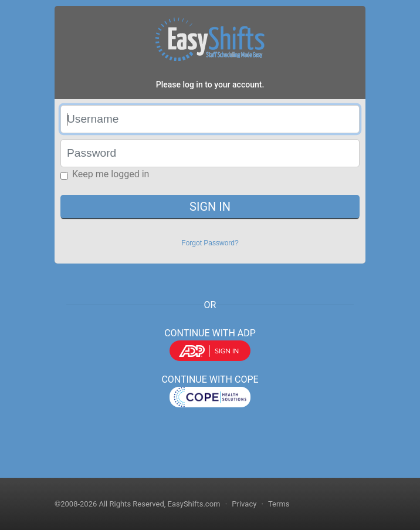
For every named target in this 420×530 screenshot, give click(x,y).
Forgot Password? (210, 243)
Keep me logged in (111, 174)
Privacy (244, 504)
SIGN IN (210, 207)
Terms (279, 504)
